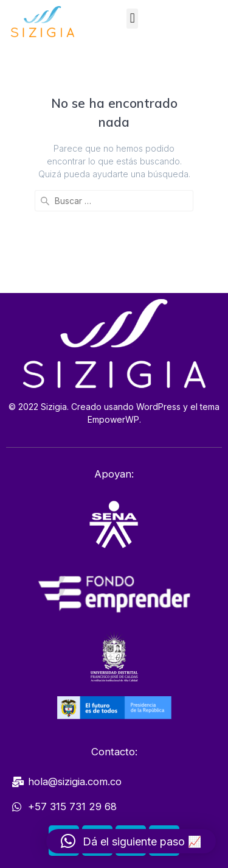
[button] (132, 19)
